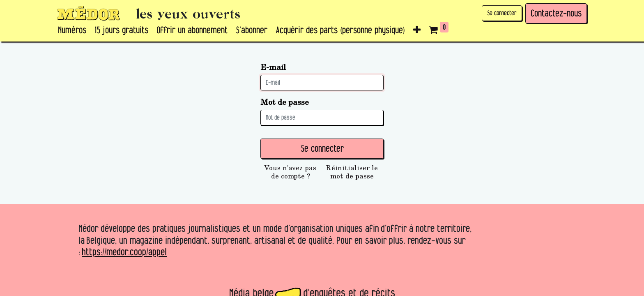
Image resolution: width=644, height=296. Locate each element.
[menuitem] (72, 30)
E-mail (273, 67)
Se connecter (502, 13)
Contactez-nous (556, 13)
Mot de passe (285, 102)
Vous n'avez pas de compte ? (290, 172)
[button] (417, 30)
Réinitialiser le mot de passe (352, 172)
